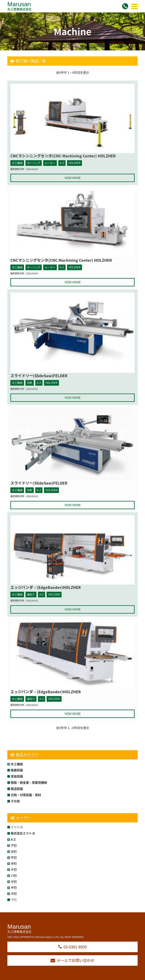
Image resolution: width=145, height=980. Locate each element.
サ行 (14, 857)
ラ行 (14, 894)
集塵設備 (17, 770)
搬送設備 (17, 789)
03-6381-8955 (73, 947)
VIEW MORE (73, 178)
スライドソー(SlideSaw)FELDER (39, 376)
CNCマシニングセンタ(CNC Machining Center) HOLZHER (61, 260)
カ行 (14, 851)
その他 (15, 801)
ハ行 (14, 875)
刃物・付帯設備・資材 (26, 795)
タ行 (14, 863)
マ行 (14, 881)
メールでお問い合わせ (72, 960)
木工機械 (17, 764)
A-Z (13, 839)
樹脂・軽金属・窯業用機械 (29, 782)
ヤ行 (14, 887)
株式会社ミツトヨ (23, 833)
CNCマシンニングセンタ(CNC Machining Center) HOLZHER (63, 156)
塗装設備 (17, 776)
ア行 (14, 845)
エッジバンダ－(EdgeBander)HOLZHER (46, 587)
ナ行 (14, 869)
